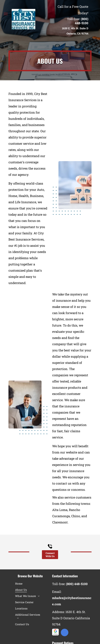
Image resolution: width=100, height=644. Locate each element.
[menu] (6, 14)
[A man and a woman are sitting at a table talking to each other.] (25, 405)
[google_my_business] (65, 633)
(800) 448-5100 (82, 21)
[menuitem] (28, 584)
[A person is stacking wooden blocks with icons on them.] (75, 185)
